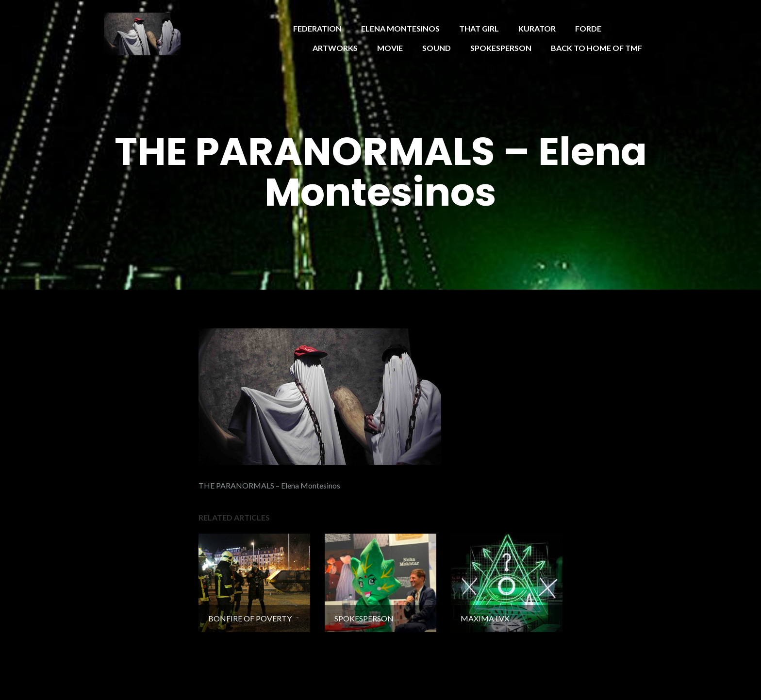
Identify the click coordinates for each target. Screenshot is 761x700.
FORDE (588, 28)
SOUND (437, 48)
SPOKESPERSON (501, 48)
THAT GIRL (479, 28)
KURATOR (537, 28)
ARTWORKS (335, 48)
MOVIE (390, 48)
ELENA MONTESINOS (400, 28)
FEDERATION (317, 28)
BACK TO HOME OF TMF (596, 48)
